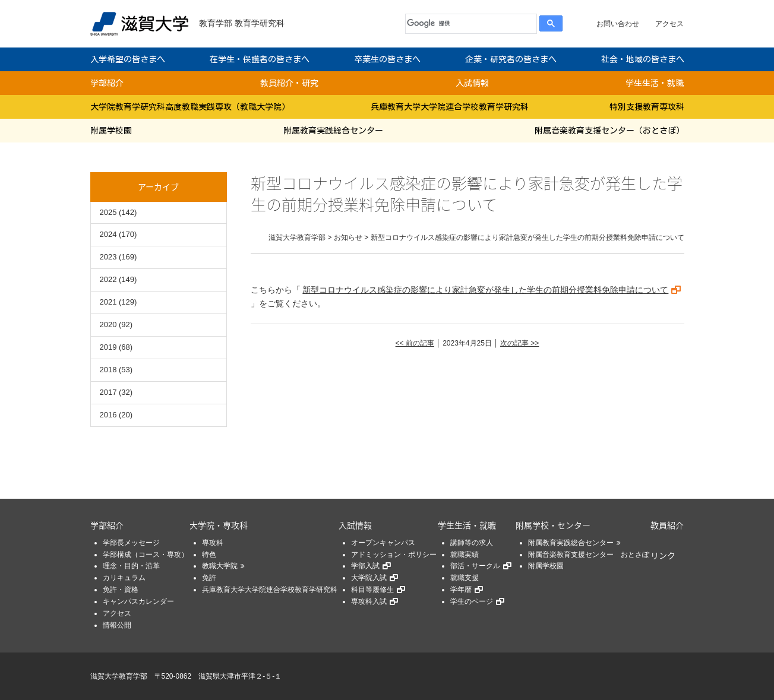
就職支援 (465, 578)
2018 (108, 370)
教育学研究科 (260, 23)
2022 (108, 279)
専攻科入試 (369, 601)
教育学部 (216, 23)
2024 (108, 234)
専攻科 (213, 543)
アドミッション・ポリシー (394, 555)
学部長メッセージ (131, 543)
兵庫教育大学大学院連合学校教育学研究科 (450, 107)
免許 (209, 578)
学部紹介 (107, 83)
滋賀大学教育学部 (119, 676)
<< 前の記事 (415, 343)
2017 (108, 392)
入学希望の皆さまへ (128, 59)
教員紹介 (667, 525)
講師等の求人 (472, 543)
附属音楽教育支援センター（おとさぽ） (609, 131)
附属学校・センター (553, 525)
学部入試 (365, 566)
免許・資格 (121, 590)
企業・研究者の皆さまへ (511, 59)
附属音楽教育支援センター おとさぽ (589, 555)
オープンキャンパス (383, 543)
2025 (108, 212)
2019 (108, 347)
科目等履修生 (372, 590)
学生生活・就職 (655, 83)
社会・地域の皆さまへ (643, 59)
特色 (209, 555)
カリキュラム (124, 578)
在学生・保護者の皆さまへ (260, 59)
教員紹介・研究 (289, 83)
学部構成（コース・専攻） (146, 555)
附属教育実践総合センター (333, 131)
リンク (663, 555)
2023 (108, 257)
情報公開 (117, 625)
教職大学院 (220, 566)
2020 (108, 324)
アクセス (669, 24)
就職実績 (465, 555)
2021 (108, 302)
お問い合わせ (618, 24)
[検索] (468, 24)
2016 (108, 415)
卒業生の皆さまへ (387, 59)
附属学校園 (111, 131)
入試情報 (472, 83)
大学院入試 (369, 578)
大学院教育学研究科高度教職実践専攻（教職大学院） (190, 107)
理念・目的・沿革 (131, 566)
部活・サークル (475, 566)
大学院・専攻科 (219, 525)
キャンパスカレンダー (138, 601)
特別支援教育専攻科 (647, 107)
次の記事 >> (519, 343)
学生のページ (472, 601)
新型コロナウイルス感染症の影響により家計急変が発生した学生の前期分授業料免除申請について (485, 290)
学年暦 (461, 590)
